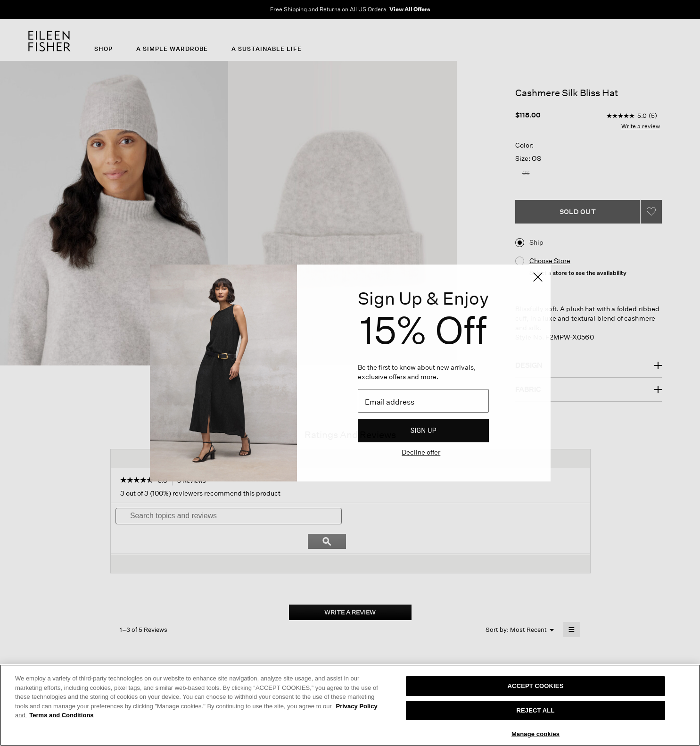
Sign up (424, 431)
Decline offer (421, 452)
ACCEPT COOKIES (536, 686)
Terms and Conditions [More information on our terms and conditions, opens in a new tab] (61, 715)
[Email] (423, 401)
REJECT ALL (536, 710)
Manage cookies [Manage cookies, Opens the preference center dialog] (535, 734)
